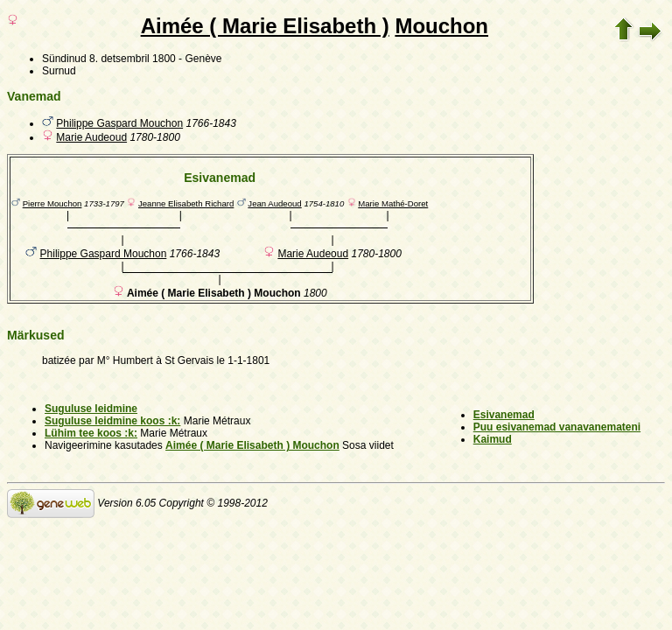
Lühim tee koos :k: (91, 433)
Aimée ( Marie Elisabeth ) (265, 26)
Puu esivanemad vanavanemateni (557, 427)
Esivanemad (504, 415)
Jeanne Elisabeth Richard (186, 203)
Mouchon (441, 26)
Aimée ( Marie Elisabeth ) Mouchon (252, 445)
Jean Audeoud (274, 203)
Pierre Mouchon (52, 203)
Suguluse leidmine (91, 409)
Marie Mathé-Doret (393, 203)
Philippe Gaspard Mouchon (119, 123)
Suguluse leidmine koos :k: (112, 421)
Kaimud (493, 439)
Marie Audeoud (91, 137)
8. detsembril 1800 (133, 59)
